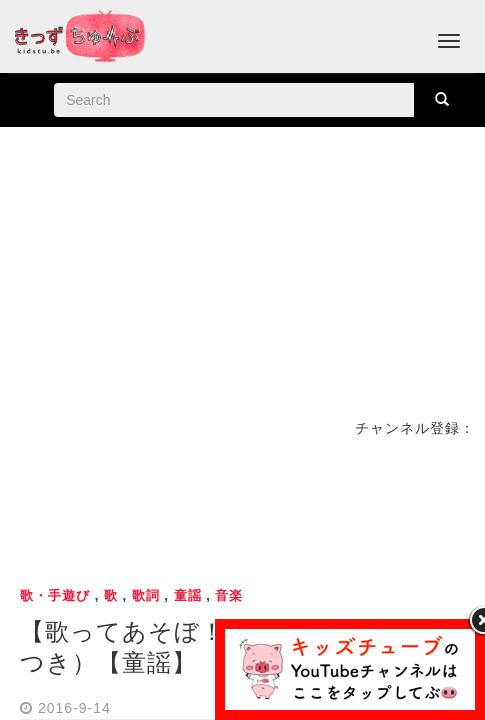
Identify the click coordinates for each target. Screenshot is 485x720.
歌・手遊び (55, 595)
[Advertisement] (243, 509)
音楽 (229, 595)
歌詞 (146, 595)
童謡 (188, 595)
